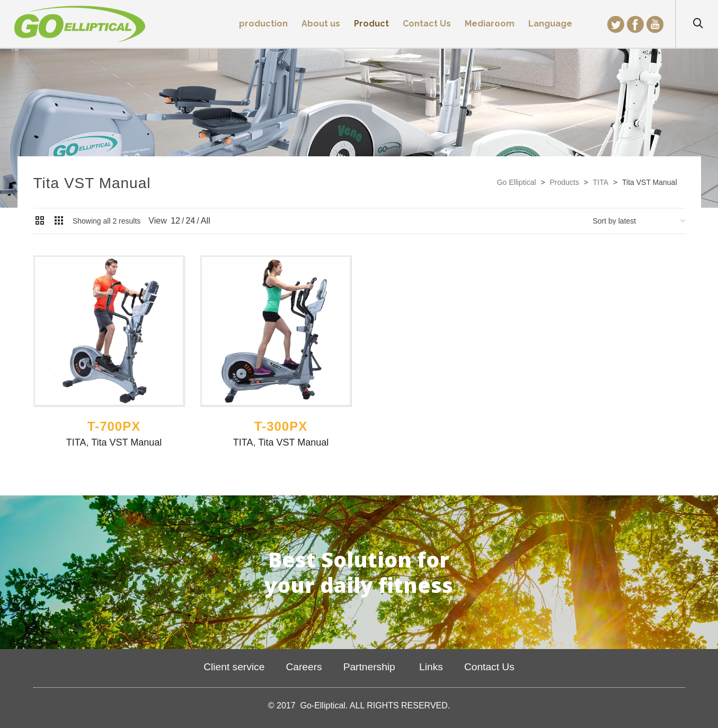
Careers (304, 667)
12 (175, 221)
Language (550, 24)
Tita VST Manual (126, 442)
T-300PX (281, 426)
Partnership (369, 667)
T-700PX (114, 426)
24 (190, 221)
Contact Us (489, 667)
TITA (76, 442)
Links (430, 667)
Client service (234, 667)
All (206, 221)
